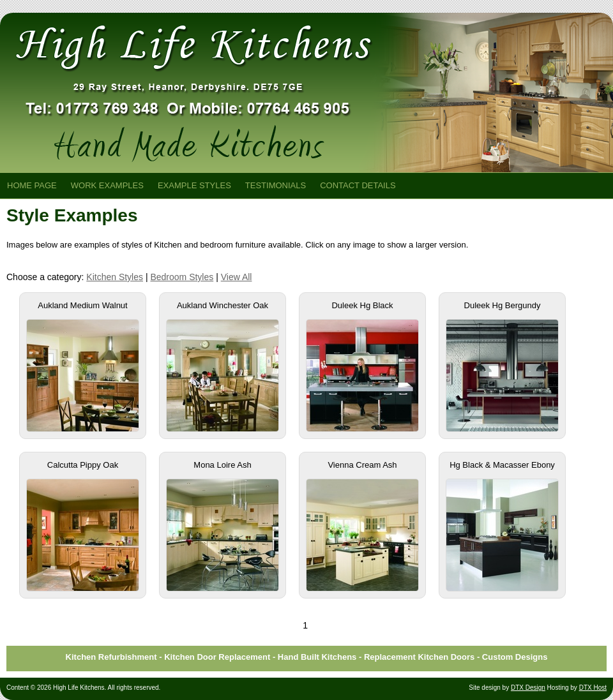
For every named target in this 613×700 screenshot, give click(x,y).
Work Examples (107, 185)
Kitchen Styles (115, 277)
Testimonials (276, 185)
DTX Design (528, 688)
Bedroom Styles (182, 277)
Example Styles (194, 185)
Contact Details (358, 185)
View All (237, 277)
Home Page (32, 185)
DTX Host (593, 688)
